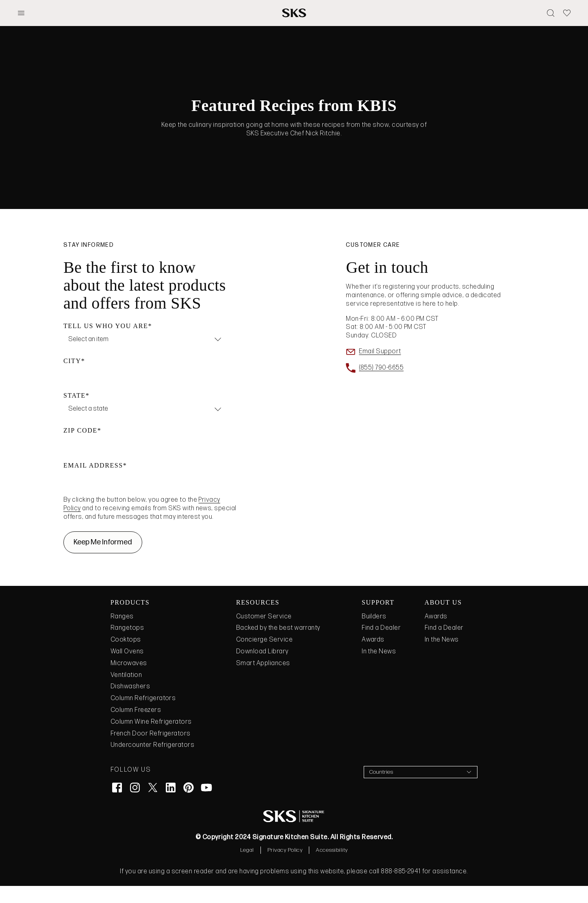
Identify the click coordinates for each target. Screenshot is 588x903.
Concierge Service (264, 657)
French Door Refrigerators (151, 751)
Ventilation (126, 692)
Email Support (380, 369)
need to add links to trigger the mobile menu (480, 32)
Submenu (333, 32)
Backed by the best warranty (278, 645)
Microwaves (129, 680)
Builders (374, 634)
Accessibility (332, 867)
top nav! (541, 10)
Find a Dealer (381, 645)
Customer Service (264, 634)
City (72, 378)
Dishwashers (130, 704)
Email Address (93, 482)
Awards (373, 657)
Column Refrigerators (143, 715)
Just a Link (384, 32)
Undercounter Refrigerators (152, 762)
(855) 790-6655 (381, 385)
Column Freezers (136, 727)
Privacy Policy (285, 867)
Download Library (262, 669)
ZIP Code (80, 447)
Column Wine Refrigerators (151, 739)
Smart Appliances (263, 680)
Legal (247, 867)
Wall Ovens (127, 669)
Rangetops (127, 645)
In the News (379, 669)
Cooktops (126, 657)
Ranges (122, 634)
